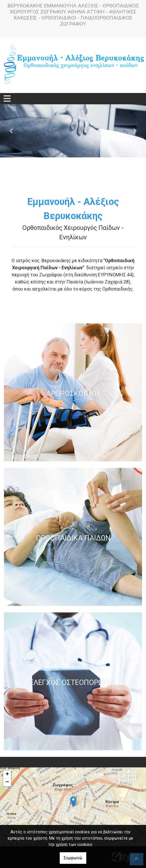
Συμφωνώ (73, 858)
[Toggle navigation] (7, 99)
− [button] (7, 782)
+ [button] (7, 774)
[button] (11, 131)
